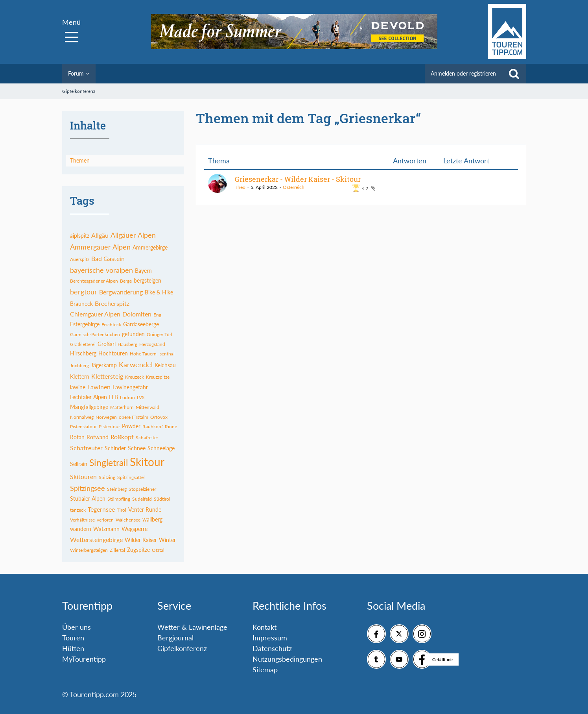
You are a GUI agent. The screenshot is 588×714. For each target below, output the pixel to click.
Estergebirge (85, 324)
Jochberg (79, 365)
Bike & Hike (159, 292)
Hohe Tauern (143, 354)
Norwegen (106, 417)
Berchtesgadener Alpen (94, 281)
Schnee (137, 448)
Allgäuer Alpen (133, 235)
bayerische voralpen (101, 270)
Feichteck (111, 325)
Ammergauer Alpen (100, 247)
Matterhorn (122, 407)
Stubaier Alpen (88, 499)
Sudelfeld (142, 499)
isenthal (167, 354)
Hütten (73, 648)
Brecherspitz (112, 303)
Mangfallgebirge (89, 407)
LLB (113, 397)
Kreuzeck (135, 377)
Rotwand (98, 437)
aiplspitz (80, 236)
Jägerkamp (104, 365)
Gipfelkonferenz (182, 648)
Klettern (80, 376)
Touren (73, 638)
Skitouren (83, 476)
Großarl (107, 344)
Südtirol (162, 499)
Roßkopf (122, 437)
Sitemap (265, 670)
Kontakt (265, 627)
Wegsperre (135, 529)
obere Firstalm (134, 417)
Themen (80, 160)
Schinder (115, 448)
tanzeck (78, 510)
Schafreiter (147, 437)
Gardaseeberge (141, 324)
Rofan (77, 437)
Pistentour (109, 426)
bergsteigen (147, 280)
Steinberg (117, 489)
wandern (81, 529)
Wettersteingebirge (96, 539)
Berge (126, 281)
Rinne (171, 426)
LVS (141, 397)
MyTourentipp (84, 659)
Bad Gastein (108, 258)
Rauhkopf (153, 426)
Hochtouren (113, 353)
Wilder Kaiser (141, 540)
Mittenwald (147, 407)
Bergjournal (175, 638)
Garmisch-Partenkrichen (95, 334)
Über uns (76, 627)
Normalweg (82, 417)
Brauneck (81, 304)
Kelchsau (165, 365)
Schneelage (161, 448)
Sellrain (79, 464)
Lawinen (99, 387)
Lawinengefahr (130, 387)
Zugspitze (138, 550)
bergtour (84, 292)
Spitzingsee (88, 488)
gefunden (133, 334)
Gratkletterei (83, 344)
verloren (105, 520)
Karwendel (136, 364)
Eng (157, 315)
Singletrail (109, 462)
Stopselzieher (142, 489)
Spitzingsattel (131, 477)
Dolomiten (137, 314)
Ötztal (158, 550)
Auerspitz (80, 259)
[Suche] (514, 74)
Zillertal (117, 550)
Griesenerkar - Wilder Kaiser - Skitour (298, 179)
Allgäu (100, 235)
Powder (131, 426)
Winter (167, 540)
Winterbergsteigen (89, 550)
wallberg (152, 519)
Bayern (143, 271)
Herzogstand (152, 344)
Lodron (127, 397)
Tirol (122, 510)
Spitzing (107, 477)
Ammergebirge (150, 247)
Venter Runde (145, 510)
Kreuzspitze (158, 377)
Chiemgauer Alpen (95, 314)
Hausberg (127, 344)
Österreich (294, 187)
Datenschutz (272, 648)
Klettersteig (107, 376)
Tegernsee (101, 509)
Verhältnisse (82, 520)
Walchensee (128, 520)
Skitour (147, 462)
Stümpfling (119, 499)
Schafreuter (86, 448)
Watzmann (106, 529)
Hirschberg (83, 353)
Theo (240, 187)
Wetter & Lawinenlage (192, 627)
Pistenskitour (83, 426)
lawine (78, 387)
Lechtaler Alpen (88, 397)
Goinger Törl (159, 334)
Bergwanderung (121, 292)
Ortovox (159, 417)
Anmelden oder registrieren (463, 73)
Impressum (270, 638)
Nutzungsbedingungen (287, 659)
